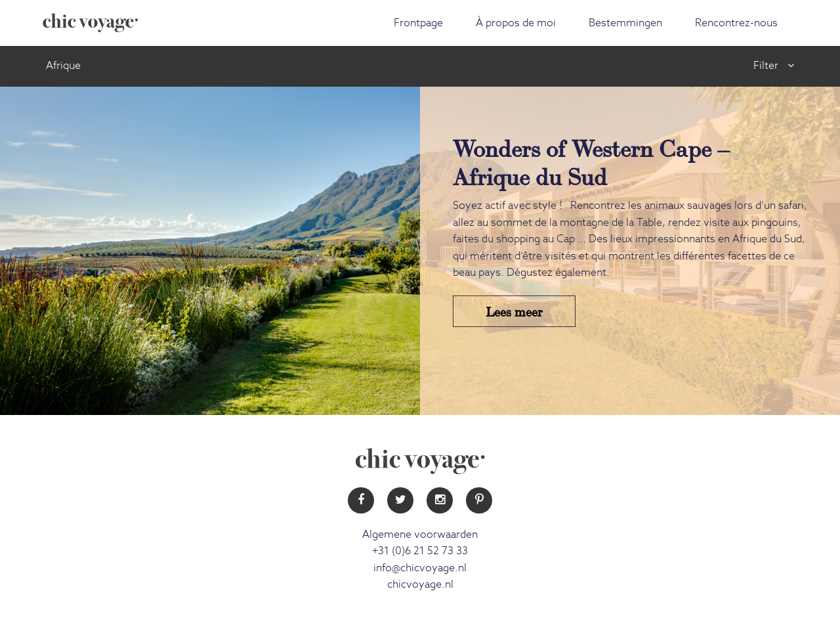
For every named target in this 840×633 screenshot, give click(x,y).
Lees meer (514, 311)
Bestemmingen (625, 23)
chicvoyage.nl (420, 584)
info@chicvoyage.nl (420, 568)
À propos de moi (516, 23)
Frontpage (418, 23)
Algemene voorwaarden (420, 535)
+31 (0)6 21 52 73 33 (420, 551)
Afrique (63, 66)
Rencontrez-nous (736, 23)
